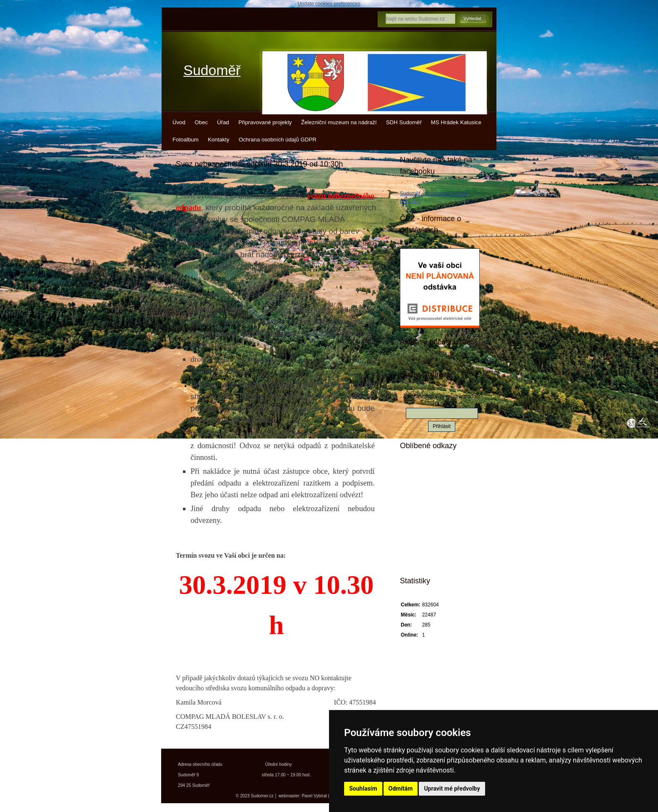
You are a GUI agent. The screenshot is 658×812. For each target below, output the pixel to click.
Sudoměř (212, 70)
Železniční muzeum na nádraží (339, 122)
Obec (201, 122)
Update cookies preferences (329, 4)
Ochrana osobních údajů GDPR (278, 140)
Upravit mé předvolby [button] (452, 789)
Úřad (223, 122)
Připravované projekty (265, 122)
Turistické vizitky (435, 501)
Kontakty (218, 140)
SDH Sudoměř (404, 122)
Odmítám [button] (401, 789)
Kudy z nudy (430, 486)
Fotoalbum (185, 140)
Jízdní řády (428, 545)
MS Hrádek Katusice (456, 122)
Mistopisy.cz (429, 471)
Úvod (179, 122)
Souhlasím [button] (363, 789)
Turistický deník (433, 515)
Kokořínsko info (434, 530)
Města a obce (430, 559)
